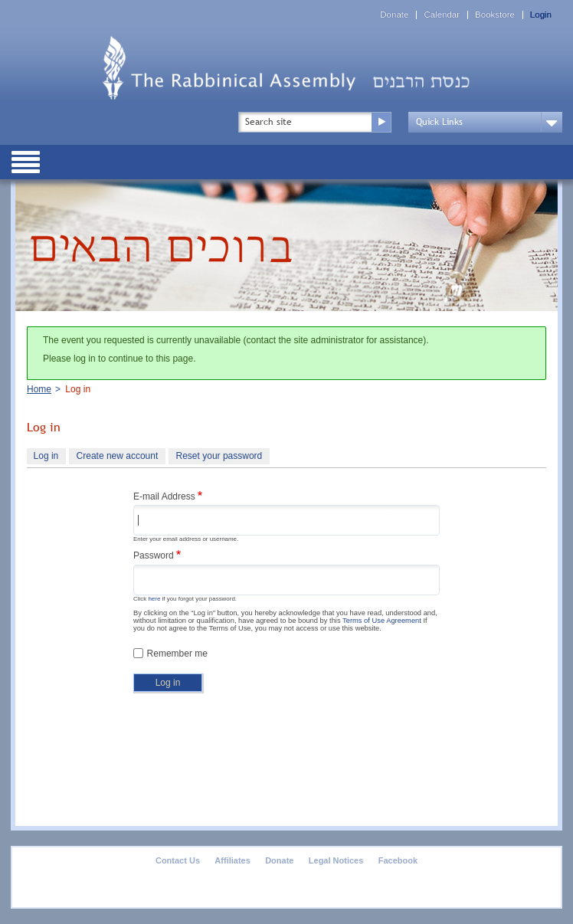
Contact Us (178, 860)
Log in (50, 457)
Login (541, 15)
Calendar (442, 15)
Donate (394, 15)
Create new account (118, 456)
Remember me (177, 654)
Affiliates (232, 860)
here (154, 599)
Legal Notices (336, 860)
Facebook (398, 860)
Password (154, 555)
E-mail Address (164, 496)
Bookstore (495, 15)
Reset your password (219, 456)
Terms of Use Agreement (382, 621)
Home (39, 389)
